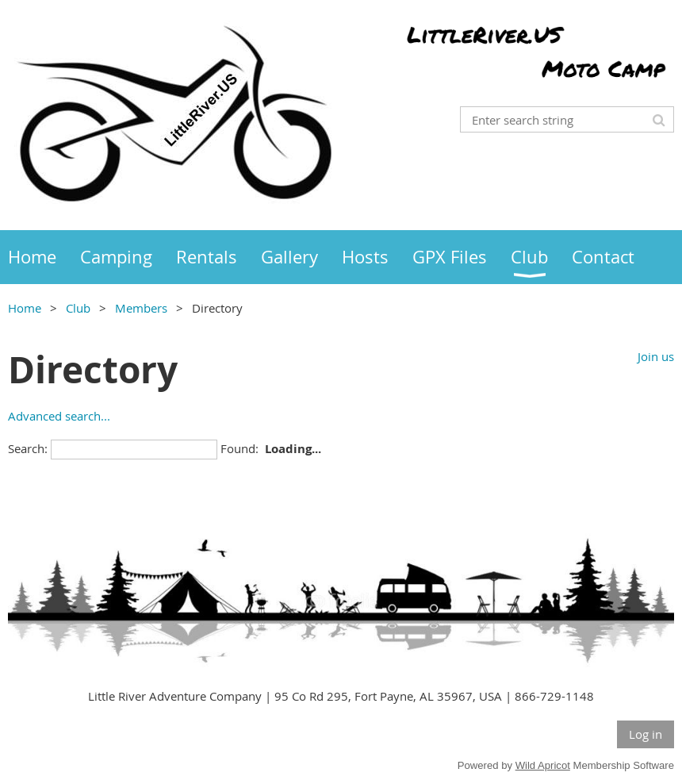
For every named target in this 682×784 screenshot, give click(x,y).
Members (141, 308)
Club (78, 308)
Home (25, 308)
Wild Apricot (543, 765)
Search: (28, 448)
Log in (646, 734)
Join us (656, 356)
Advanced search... (59, 416)
